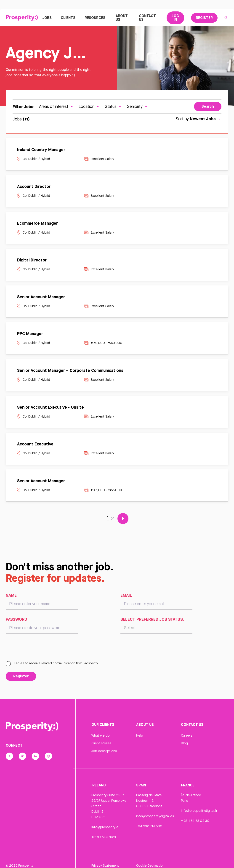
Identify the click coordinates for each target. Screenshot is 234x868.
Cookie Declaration (150, 860)
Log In (175, 18)
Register (204, 18)
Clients (68, 18)
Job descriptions (104, 752)
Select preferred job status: (152, 620)
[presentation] (40, 650)
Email (126, 596)
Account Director (34, 187)
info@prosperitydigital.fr (199, 812)
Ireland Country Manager (41, 151)
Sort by (198, 120)
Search (208, 107)
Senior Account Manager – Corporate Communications (70, 371)
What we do (101, 737)
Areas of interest (57, 107)
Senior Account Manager (41, 298)
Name (11, 596)
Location (89, 107)
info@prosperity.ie (105, 828)
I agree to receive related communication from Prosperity (52, 664)
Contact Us (147, 18)
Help (140, 737)
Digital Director (32, 261)
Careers (187, 737)
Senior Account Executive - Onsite (51, 408)
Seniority (138, 107)
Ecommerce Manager (37, 224)
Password (16, 620)
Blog (184, 744)
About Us (122, 18)
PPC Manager (30, 335)
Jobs (47, 18)
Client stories (101, 744)
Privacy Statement (105, 860)
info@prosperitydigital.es (155, 817)
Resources (96, 18)
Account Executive (35, 445)
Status (113, 107)
